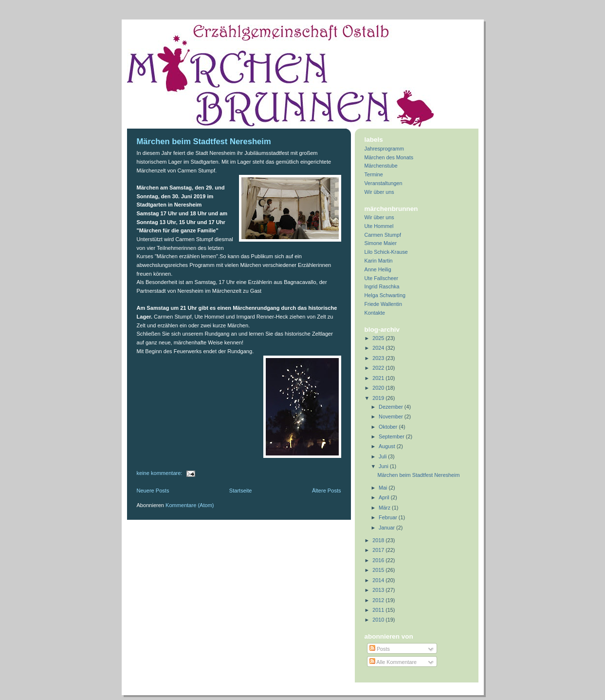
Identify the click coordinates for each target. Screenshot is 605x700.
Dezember (392, 407)
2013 (379, 590)
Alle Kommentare (393, 662)
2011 (379, 610)
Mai (384, 488)
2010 (379, 620)
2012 (379, 600)
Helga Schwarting (385, 295)
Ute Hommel (379, 226)
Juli (383, 456)
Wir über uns (379, 192)
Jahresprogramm (385, 149)
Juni (384, 466)
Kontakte (375, 313)
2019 (379, 398)
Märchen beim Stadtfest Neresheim (204, 142)
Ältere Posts (327, 491)
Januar (387, 528)
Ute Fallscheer (382, 278)
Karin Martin (379, 261)
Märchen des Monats (389, 157)
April (385, 497)
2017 (379, 550)
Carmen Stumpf (383, 235)
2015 (379, 570)
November (392, 416)
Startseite (241, 491)
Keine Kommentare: (160, 473)
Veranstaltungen (384, 183)
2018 (379, 540)
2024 (379, 348)
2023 (379, 358)
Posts (380, 649)
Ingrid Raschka (382, 286)
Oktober (389, 427)
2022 (379, 368)
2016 (379, 560)
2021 (379, 378)
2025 (379, 338)
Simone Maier (381, 243)
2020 (379, 388)
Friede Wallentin (384, 304)
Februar (389, 517)
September (392, 436)
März (385, 508)
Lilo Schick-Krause (386, 252)
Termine (374, 174)
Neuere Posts (153, 491)
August (388, 446)
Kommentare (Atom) (190, 505)
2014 (379, 580)
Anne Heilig (378, 269)
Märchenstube (381, 166)
